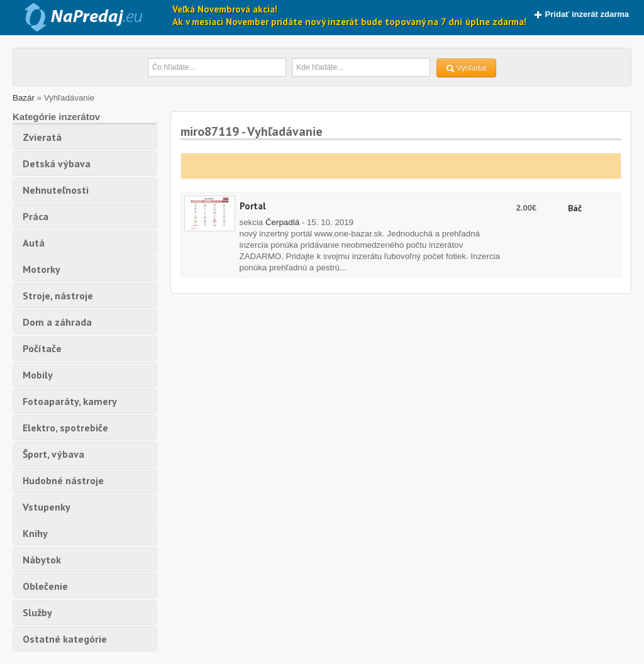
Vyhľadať (467, 68)
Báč (575, 208)
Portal (253, 206)
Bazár (24, 98)
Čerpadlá (282, 222)
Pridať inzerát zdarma (581, 14)
